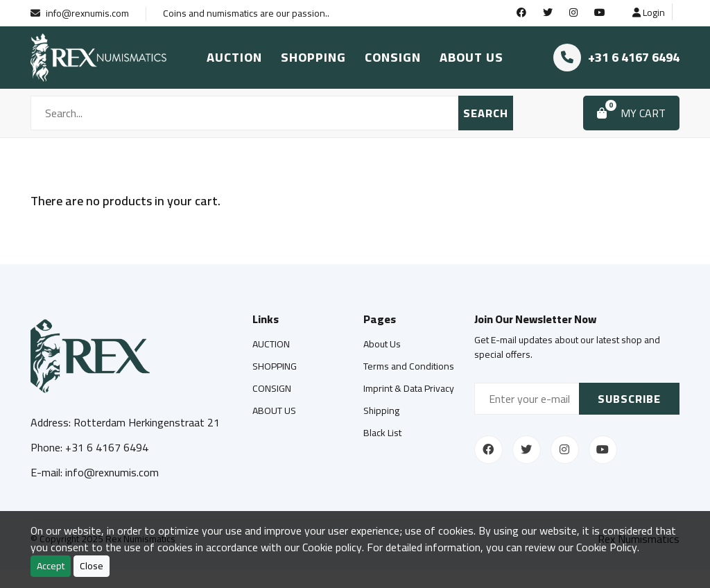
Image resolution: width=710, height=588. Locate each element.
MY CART (631, 111)
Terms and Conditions (409, 366)
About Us (382, 344)
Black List (382, 433)
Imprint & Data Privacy (409, 388)
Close (92, 566)
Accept (51, 566)
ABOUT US (471, 57)
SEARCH (486, 113)
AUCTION (234, 57)
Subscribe (629, 399)
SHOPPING (313, 57)
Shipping (381, 410)
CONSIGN (393, 57)
